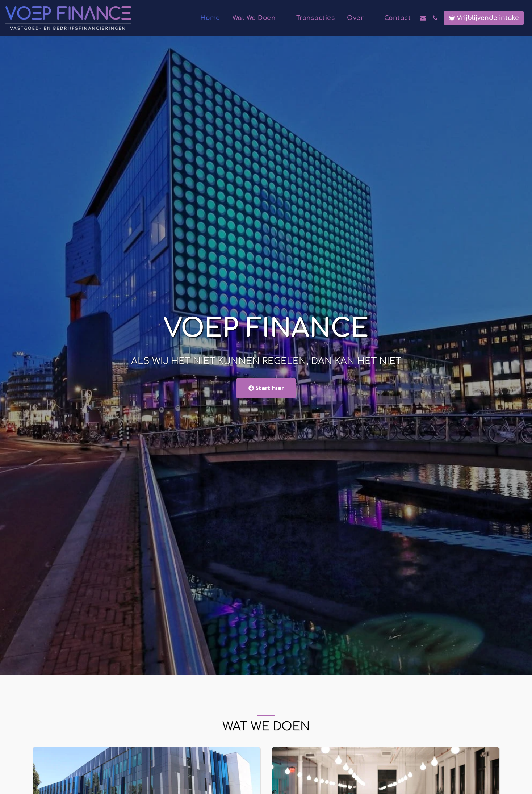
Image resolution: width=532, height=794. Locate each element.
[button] (258, 18)
